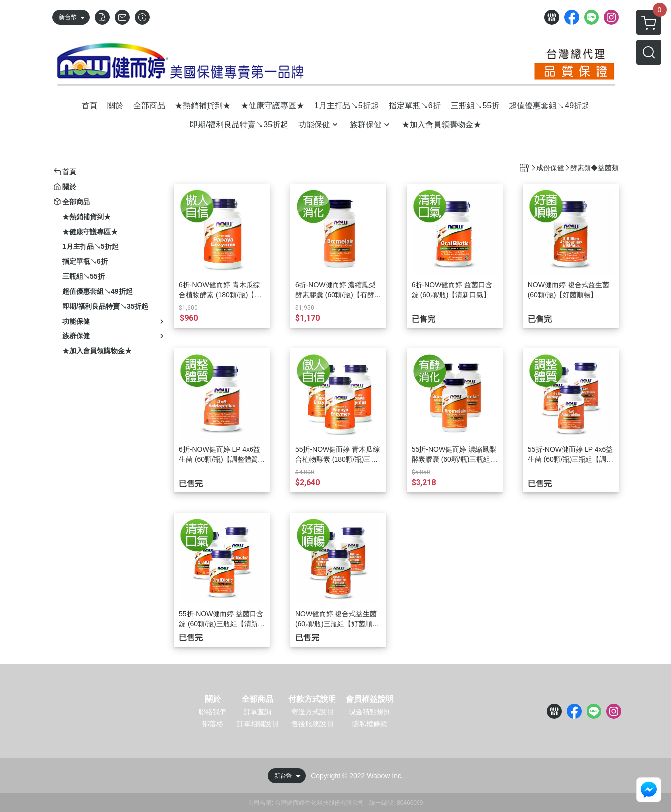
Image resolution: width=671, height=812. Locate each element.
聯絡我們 (213, 712)
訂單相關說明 (257, 724)
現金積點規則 (370, 712)
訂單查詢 (257, 712)
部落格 (213, 724)
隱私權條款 (370, 724)
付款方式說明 (312, 699)
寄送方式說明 (312, 712)
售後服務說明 (312, 724)
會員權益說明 (370, 699)
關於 (213, 699)
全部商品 (257, 699)
